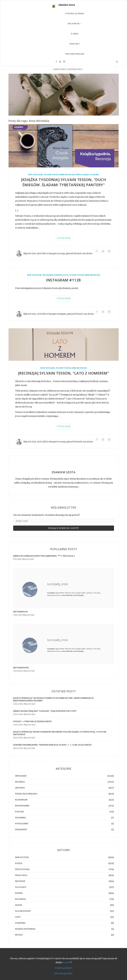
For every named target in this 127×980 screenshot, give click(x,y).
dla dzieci (21, 887)
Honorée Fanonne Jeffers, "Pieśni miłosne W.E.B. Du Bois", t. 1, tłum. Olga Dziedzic (52, 745)
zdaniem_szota (61, 275)
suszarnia (20, 818)
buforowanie (22, 806)
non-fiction (87, 254)
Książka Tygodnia (90, 175)
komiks (19, 893)
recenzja (61, 254)
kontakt (67, 962)
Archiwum (75, 24)
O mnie (75, 34)
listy (18, 917)
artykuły (20, 788)
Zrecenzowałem (75, 54)
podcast (20, 812)
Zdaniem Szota (67, 5)
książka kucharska (25, 929)
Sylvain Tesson (51, 175)
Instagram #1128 (63, 280)
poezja (19, 863)
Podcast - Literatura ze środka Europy (32, 721)
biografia (20, 899)
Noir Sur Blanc (36, 175)
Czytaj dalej (64, 238)
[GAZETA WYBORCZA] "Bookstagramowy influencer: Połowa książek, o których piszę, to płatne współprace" (60, 733)
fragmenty (21, 830)
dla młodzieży (23, 911)
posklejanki (22, 824)
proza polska (22, 869)
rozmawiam (21, 800)
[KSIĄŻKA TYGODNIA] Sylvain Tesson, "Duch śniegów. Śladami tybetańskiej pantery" (63, 182)
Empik (78, 175)
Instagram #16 (20, 612)
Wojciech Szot (30, 254)
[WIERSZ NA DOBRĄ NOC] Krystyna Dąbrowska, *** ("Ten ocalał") (44, 556)
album (19, 905)
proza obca (21, 875)
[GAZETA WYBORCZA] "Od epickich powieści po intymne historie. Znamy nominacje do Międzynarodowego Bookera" (53, 699)
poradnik (20, 923)
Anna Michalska (67, 175)
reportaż (20, 881)
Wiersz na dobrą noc (26, 794)
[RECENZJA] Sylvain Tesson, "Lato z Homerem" (64, 373)
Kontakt (75, 44)
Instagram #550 (21, 668)
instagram (48, 275)
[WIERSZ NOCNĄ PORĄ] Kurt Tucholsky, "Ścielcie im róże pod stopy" (45, 711)
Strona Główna (75, 14)
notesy (19, 935)
